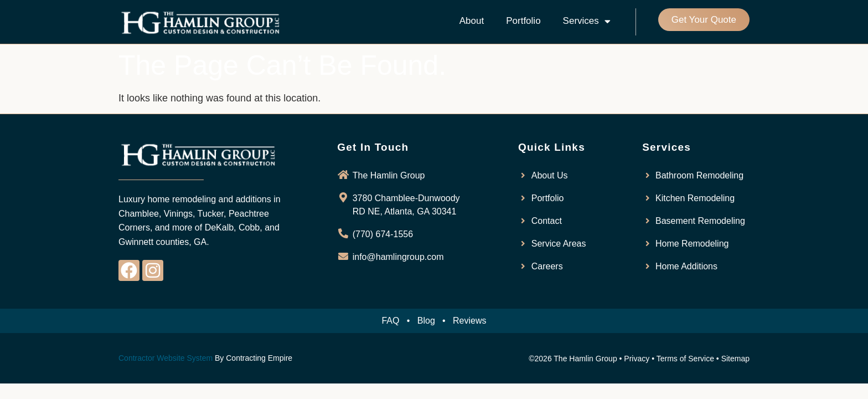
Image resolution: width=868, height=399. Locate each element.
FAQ (390, 321)
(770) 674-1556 (383, 234)
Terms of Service (685, 359)
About (472, 21)
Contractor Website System (166, 358)
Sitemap (735, 359)
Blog (426, 321)
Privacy (637, 359)
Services (587, 21)
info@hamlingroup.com (398, 257)
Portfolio (523, 21)
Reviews (469, 321)
